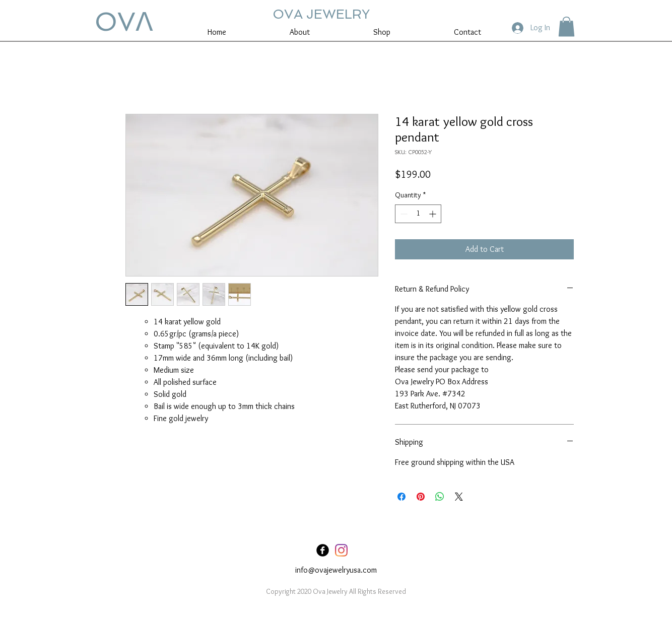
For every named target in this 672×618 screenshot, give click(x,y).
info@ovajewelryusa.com (336, 570)
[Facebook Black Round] (323, 550)
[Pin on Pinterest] (421, 497)
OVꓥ (124, 22)
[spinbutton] (418, 214)
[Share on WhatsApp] (440, 497)
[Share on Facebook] (401, 497)
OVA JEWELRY (321, 14)
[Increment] (433, 214)
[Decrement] (403, 214)
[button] (566, 26)
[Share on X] (459, 497)
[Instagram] (341, 550)
